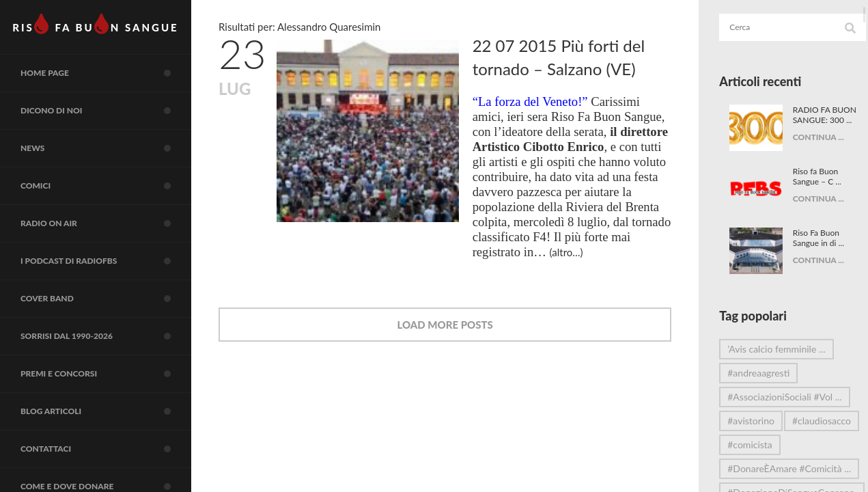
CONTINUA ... (813, 147)
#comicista (750, 468)
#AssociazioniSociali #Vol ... (780, 399)
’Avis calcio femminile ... (776, 349)
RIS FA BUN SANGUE (95, 24)
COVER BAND (106, 299)
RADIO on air (106, 223)
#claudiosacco (757, 445)
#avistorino (751, 421)
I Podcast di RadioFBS (106, 261)
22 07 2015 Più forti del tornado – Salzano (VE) (559, 57)
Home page (106, 73)
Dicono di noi (106, 111)
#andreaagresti (758, 373)
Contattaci (106, 449)
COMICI (106, 186)
